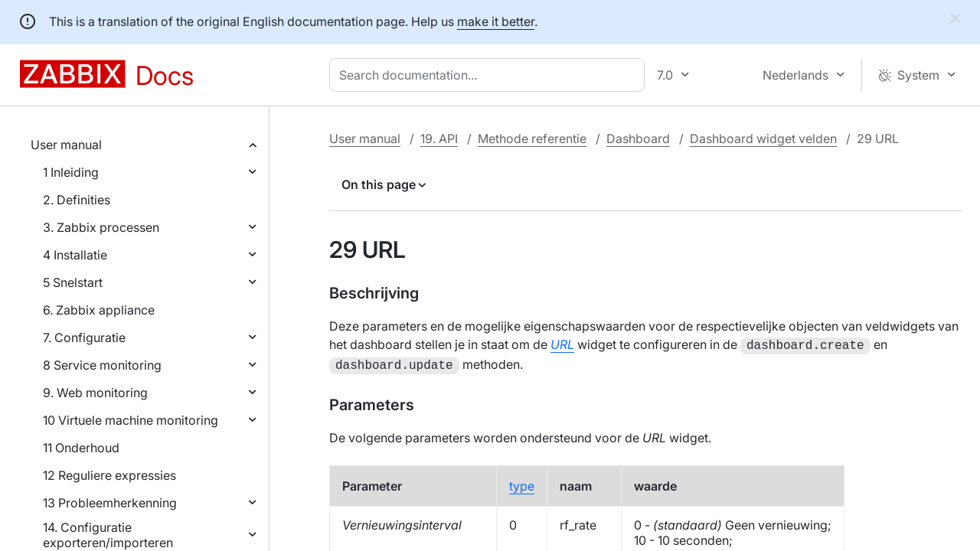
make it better (496, 21)
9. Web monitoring (95, 393)
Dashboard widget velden (763, 139)
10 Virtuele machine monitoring (131, 420)
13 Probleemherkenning (110, 503)
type (522, 483)
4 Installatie (75, 255)
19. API (439, 139)
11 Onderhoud (81, 448)
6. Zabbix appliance (99, 310)
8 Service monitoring (102, 365)
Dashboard (638, 139)
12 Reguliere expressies (109, 475)
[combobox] (490, 75)
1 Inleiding (71, 172)
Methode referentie (532, 139)
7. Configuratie (84, 337)
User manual (66, 145)
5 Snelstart (73, 282)
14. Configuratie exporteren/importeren (108, 535)
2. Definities (77, 200)
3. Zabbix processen (101, 227)
